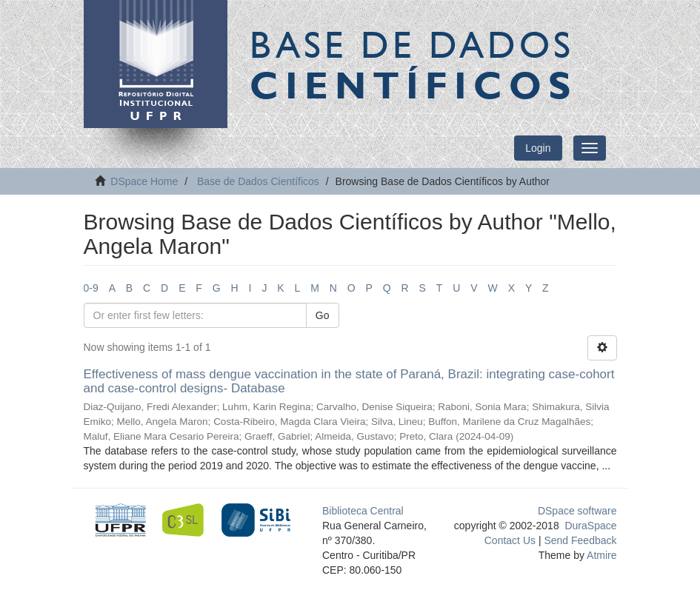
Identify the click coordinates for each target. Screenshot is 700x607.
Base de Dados (413, 64)
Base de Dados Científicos (258, 181)
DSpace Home (144, 181)
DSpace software (577, 511)
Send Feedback (580, 540)
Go (323, 315)
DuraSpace (590, 526)
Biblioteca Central (363, 511)
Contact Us (510, 540)
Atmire (601, 555)
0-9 (91, 288)
